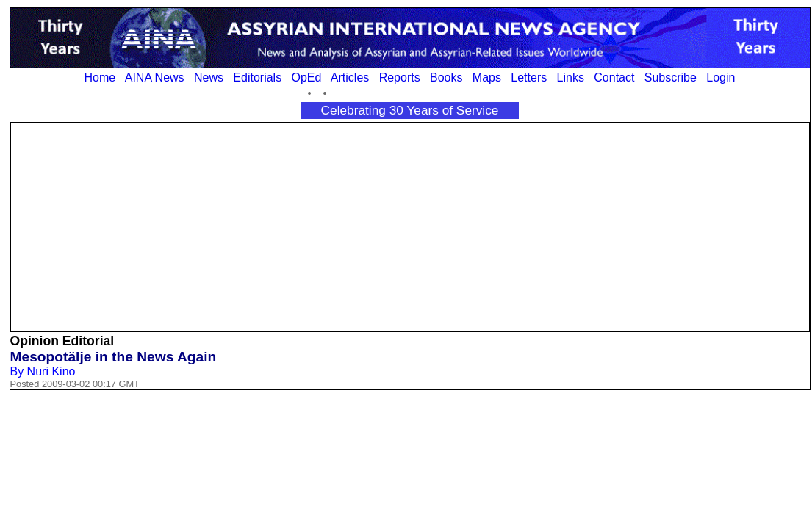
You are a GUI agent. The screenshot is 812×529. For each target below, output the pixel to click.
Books (446, 78)
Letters (529, 78)
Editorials (257, 78)
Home (100, 78)
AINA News (155, 78)
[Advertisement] (410, 226)
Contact (614, 78)
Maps (487, 78)
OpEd (306, 78)
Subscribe (671, 78)
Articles (350, 78)
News (209, 78)
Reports (400, 78)
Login (721, 78)
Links (571, 78)
